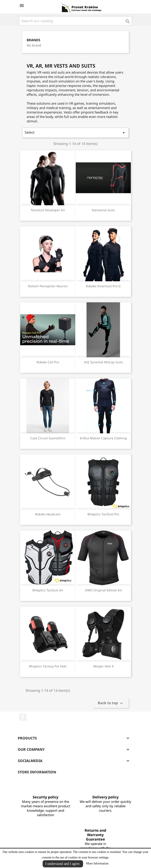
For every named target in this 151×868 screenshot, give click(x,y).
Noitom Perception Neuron (48, 286)
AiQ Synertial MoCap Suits (103, 362)
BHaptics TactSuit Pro (103, 514)
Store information (37, 772)
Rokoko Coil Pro (48, 362)
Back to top (111, 703)
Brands (33, 40)
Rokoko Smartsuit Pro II (103, 286)
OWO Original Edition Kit (103, 590)
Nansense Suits (103, 210)
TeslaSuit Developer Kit (48, 210)
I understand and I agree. (63, 864)
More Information (97, 863)
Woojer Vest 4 (103, 666)
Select (75, 133)
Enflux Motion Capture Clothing (103, 438)
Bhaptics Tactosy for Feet (48, 666)
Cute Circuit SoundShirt (48, 438)
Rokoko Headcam (48, 514)
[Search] (75, 21)
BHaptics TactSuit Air (48, 590)
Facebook (23, 717)
